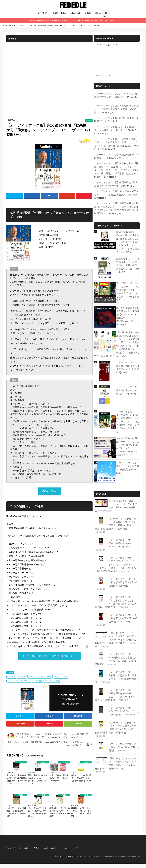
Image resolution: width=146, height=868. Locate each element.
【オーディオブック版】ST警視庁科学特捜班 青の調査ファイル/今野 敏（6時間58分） (116, 649)
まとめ (98, 13)
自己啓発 (22, 681)
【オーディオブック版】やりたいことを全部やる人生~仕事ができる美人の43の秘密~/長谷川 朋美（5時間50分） (116, 697)
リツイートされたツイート (107, 45)
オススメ (89, 13)
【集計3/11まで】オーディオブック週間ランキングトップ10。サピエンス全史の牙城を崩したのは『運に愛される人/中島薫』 (116, 613)
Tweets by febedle (103, 75)
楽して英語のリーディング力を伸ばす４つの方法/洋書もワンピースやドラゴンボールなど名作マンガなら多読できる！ (127, 281)
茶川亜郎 (12, 681)
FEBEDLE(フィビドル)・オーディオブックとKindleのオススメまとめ (94, 861)
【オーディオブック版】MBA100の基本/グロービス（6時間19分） (115, 681)
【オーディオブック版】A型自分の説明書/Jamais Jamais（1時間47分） (115, 525)
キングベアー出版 (53, 685)
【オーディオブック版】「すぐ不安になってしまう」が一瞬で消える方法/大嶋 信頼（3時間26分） (116, 578)
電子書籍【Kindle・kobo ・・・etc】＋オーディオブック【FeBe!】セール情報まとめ (115, 493)
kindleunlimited (76, 13)
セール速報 (54, 13)
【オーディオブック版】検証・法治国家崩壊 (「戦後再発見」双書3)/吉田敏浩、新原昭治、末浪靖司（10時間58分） (116, 510)
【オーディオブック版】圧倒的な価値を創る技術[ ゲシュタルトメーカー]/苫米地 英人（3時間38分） (116, 666)
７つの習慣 (38, 685)
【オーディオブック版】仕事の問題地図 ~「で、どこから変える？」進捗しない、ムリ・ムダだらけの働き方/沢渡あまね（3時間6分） (117, 137)
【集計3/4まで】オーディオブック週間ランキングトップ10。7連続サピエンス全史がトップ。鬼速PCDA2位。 (116, 728)
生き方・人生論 (61, 681)
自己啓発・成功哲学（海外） (40, 681)
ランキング (42, 13)
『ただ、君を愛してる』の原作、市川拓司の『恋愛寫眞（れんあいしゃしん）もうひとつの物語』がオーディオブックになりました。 (127, 410)
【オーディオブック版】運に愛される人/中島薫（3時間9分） (127, 379)
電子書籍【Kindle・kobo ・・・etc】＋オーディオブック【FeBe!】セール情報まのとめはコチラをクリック (74, 20)
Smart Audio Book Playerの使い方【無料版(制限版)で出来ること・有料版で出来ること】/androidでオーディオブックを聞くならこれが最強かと (128, 233)
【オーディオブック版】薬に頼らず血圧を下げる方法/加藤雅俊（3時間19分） (116, 561)
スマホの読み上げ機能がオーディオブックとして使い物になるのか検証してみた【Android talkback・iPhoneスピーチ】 (128, 434)
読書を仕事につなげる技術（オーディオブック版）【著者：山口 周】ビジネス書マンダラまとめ (127, 255)
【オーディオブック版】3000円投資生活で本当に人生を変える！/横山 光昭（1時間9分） (116, 632)
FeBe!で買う (49, 495)
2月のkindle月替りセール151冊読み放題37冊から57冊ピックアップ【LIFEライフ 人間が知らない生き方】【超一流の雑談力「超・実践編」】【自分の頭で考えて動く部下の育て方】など (117, 334)
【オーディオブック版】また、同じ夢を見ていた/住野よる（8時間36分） (127, 455)
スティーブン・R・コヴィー (19, 685)
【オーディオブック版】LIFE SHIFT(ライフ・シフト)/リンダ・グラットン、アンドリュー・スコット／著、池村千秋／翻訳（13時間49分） (116, 542)
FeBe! (64, 13)
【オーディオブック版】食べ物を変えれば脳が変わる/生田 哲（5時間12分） (127, 356)
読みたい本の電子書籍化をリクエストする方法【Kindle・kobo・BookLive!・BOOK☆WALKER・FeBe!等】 (127, 306)
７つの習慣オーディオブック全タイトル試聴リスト (49, 660)
